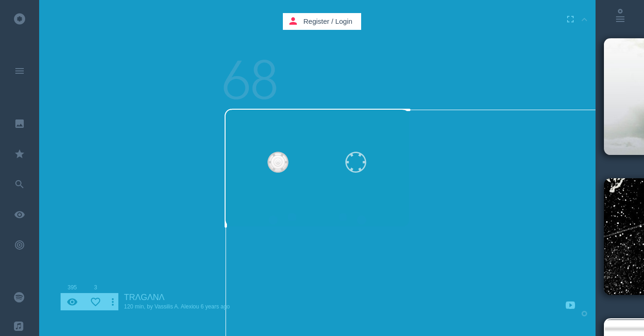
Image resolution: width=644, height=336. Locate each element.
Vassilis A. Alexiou (177, 307)
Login (344, 21)
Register (316, 21)
